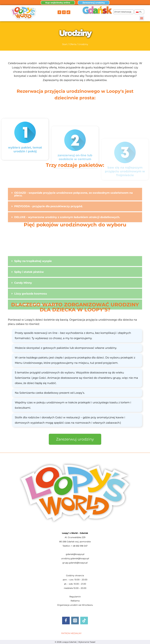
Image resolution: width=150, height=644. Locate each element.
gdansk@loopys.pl (75, 554)
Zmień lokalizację (123, 12)
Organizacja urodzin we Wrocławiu (75, 605)
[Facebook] (66, 621)
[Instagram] (75, 621)
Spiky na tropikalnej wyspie (33, 286)
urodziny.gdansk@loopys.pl (75, 558)
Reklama (75, 601)
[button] (142, 18)
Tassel (93, 642)
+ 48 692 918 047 (79, 546)
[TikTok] (84, 621)
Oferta (73, 44)
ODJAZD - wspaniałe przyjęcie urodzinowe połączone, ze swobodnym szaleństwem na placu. (73, 210)
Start (65, 44)
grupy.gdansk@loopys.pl (75, 563)
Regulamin (75, 597)
